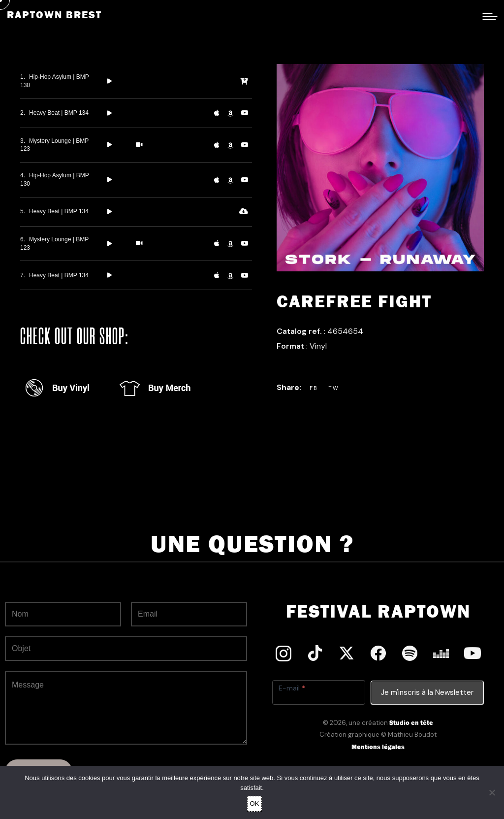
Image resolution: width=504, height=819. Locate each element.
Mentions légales (378, 747)
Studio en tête (411, 723)
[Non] (492, 792)
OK (255, 803)
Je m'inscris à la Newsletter (427, 692)
